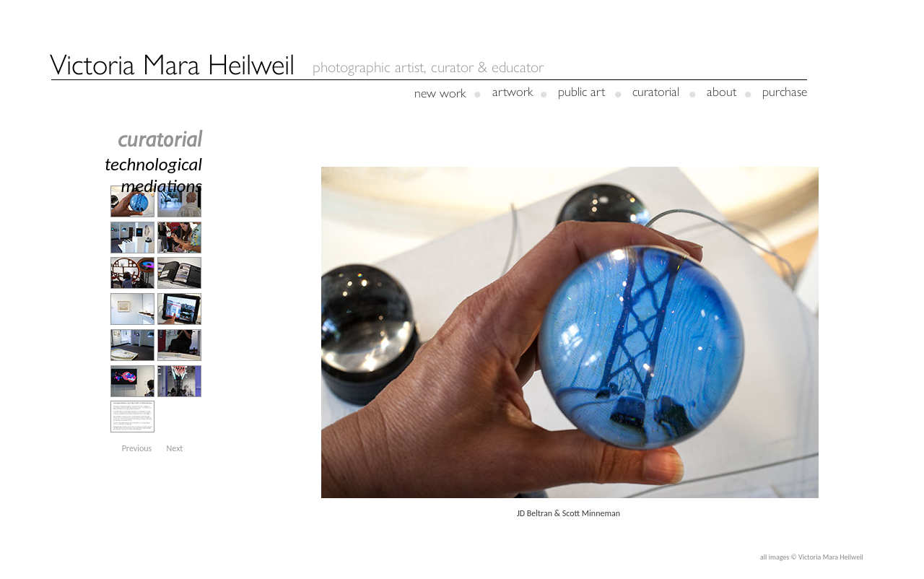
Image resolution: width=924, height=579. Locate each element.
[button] (137, 448)
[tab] (132, 201)
